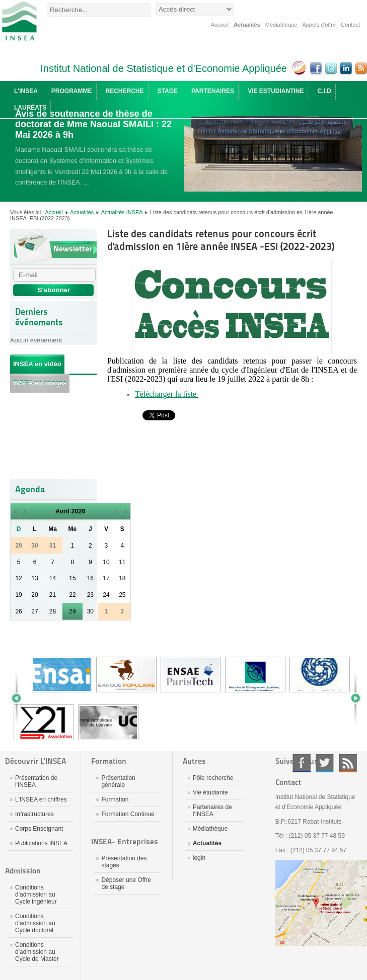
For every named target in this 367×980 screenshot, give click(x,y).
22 (72, 595)
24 (106, 595)
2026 (79, 511)
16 (90, 578)
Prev (20, 698)
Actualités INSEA (122, 212)
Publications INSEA (41, 843)
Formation (115, 799)
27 (34, 611)
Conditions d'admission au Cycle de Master (37, 952)
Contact (350, 25)
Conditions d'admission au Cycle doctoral (35, 923)
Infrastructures (34, 814)
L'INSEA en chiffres (41, 799)
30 (90, 611)
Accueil (220, 25)
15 (72, 578)
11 (122, 562)
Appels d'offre (319, 25)
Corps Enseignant (39, 829)
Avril (62, 511)
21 (53, 595)
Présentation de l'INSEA (36, 781)
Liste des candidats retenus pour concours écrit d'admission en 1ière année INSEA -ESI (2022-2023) (221, 240)
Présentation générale (118, 781)
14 (53, 578)
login (199, 858)
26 (18, 611)
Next (352, 698)
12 (18, 578)
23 (90, 595)
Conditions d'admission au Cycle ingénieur (36, 895)
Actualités (247, 25)
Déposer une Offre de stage (126, 883)
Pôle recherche (213, 778)
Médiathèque (281, 25)
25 (122, 595)
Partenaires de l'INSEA (212, 811)
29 (72, 611)
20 (34, 595)
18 (122, 578)
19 (18, 595)
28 (53, 611)
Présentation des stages (124, 862)
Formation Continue (128, 814)
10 (106, 562)
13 (34, 578)
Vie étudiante (210, 792)
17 (106, 578)
